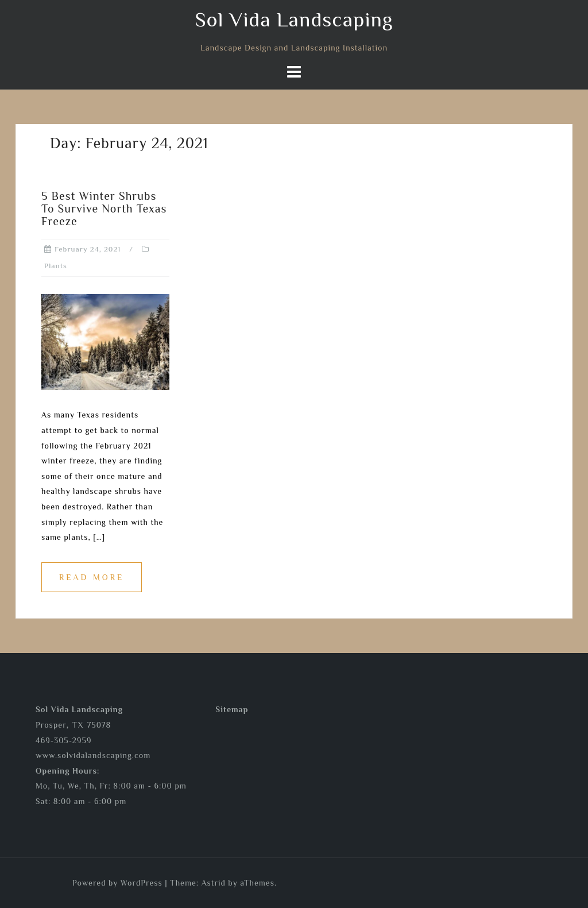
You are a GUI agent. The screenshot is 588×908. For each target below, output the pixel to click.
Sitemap (232, 709)
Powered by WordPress (117, 883)
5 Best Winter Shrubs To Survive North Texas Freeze (104, 208)
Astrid (214, 883)
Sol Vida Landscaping (294, 20)
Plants (56, 266)
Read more (92, 577)
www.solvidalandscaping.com (93, 755)
